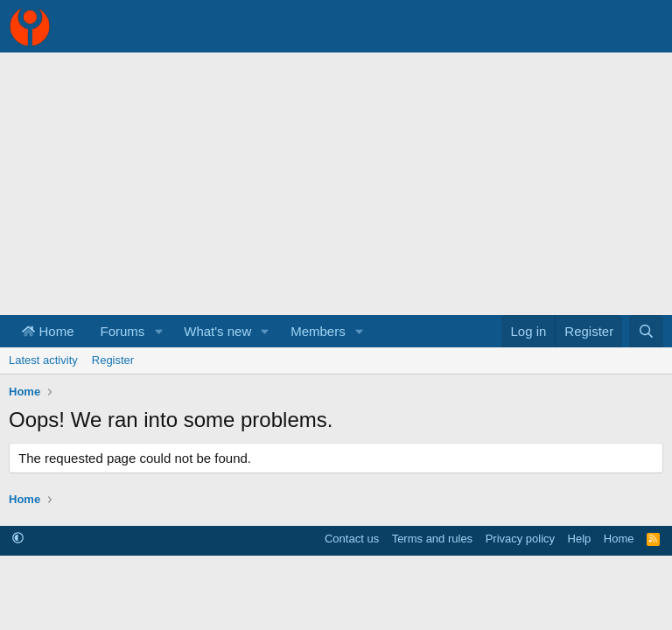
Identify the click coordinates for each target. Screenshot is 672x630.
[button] (158, 331)
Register (113, 360)
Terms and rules (432, 539)
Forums (123, 331)
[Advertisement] (336, 184)
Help (580, 539)
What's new (217, 331)
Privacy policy (520, 539)
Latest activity (43, 360)
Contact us (352, 539)
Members (318, 331)
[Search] (646, 331)
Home (48, 331)
